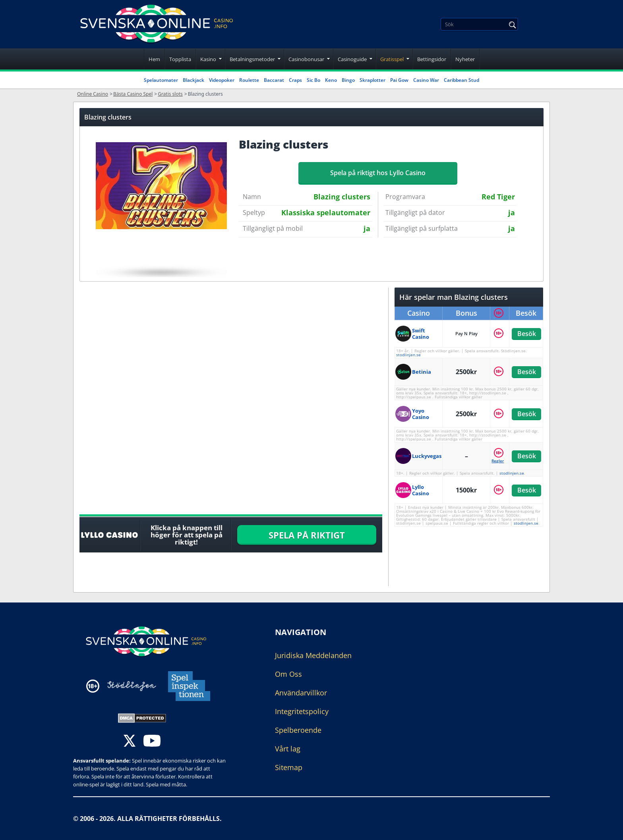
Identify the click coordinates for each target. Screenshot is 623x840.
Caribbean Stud (461, 80)
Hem (154, 59)
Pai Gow (399, 80)
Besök (526, 334)
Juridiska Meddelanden (313, 655)
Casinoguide (352, 59)
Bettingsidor (432, 59)
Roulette (249, 80)
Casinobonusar (306, 59)
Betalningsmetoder (252, 59)
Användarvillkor (301, 693)
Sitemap (289, 767)
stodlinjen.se (408, 355)
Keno (331, 80)
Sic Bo (313, 80)
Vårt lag (288, 749)
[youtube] (152, 742)
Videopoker (222, 80)
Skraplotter (372, 80)
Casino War (426, 80)
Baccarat (274, 80)
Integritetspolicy (302, 711)
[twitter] (130, 742)
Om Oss (288, 674)
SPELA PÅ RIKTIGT (307, 535)
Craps (295, 80)
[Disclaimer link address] (132, 686)
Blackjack (193, 80)
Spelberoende (298, 730)
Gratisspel (392, 59)
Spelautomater (161, 80)
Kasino (208, 59)
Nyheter (465, 59)
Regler (498, 461)
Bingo (348, 80)
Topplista (180, 59)
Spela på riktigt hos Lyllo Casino (378, 173)
